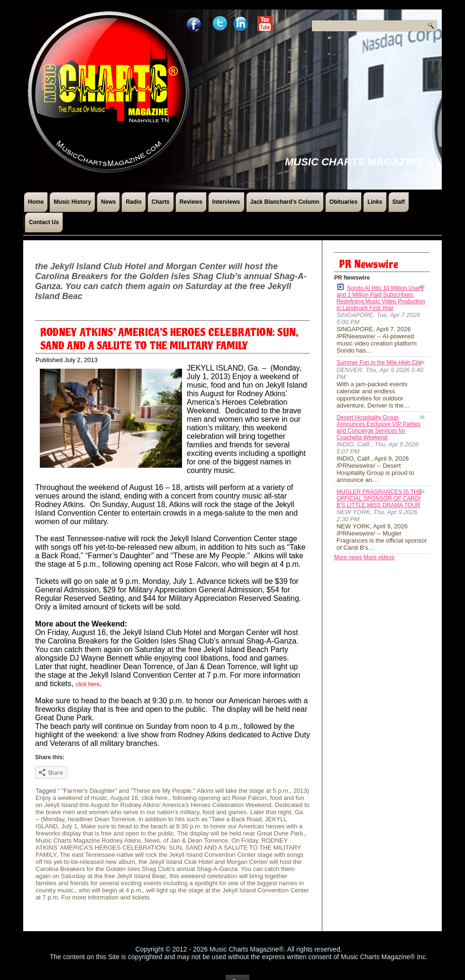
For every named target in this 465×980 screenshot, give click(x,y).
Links (375, 202)
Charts (161, 202)
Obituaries (343, 202)
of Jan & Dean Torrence (196, 840)
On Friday (245, 840)
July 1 (69, 826)
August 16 (124, 798)
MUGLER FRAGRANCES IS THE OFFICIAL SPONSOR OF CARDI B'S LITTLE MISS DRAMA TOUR (379, 499)
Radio (133, 202)
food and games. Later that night (247, 812)
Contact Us (44, 222)
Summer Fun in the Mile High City (379, 363)
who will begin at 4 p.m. (111, 890)
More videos (379, 557)
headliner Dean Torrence (101, 819)
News (108, 202)
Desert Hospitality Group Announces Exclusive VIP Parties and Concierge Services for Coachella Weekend (378, 427)
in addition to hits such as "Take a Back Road (200, 819)
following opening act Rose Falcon (219, 798)
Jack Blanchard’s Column (285, 202)
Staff (399, 202)
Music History (72, 202)
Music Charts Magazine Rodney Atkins (88, 840)
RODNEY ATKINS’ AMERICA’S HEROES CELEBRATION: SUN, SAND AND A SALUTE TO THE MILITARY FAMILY (169, 339)
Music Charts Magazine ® (359, 162)
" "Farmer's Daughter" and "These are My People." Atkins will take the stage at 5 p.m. (173, 791)
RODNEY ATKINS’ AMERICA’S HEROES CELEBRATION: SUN (162, 844)
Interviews (226, 202)
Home (36, 202)
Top (238, 968)
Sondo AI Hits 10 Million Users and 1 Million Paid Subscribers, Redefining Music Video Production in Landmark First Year (381, 297)
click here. (155, 798)
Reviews (191, 202)
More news (348, 557)
